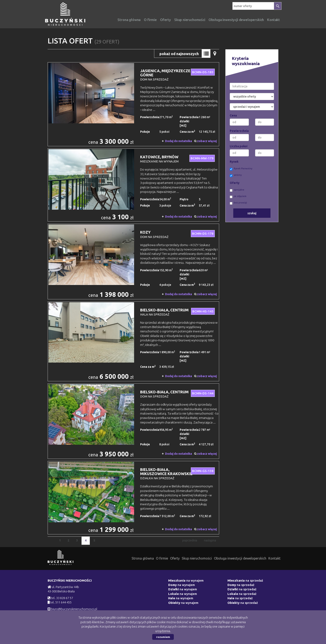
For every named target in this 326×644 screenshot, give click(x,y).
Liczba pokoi (239, 146)
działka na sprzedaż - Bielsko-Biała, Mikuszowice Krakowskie (133, 498)
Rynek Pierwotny (241, 169)
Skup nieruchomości (190, 20)
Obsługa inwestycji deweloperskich (240, 558)
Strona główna (129, 20)
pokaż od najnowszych (179, 54)
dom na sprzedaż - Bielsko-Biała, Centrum (133, 421)
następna (210, 540)
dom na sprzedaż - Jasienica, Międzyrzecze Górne (133, 104)
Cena (233, 115)
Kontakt (274, 558)
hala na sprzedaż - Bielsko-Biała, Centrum (133, 341)
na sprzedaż (245, 580)
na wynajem (186, 580)
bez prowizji (238, 203)
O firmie (150, 20)
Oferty (165, 20)
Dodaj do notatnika (178, 141)
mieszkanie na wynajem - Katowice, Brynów (133, 185)
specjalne (237, 190)
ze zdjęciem (238, 197)
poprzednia (190, 540)
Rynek (234, 162)
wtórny (236, 175)
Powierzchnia (239, 131)
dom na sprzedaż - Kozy (133, 261)
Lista (206, 53)
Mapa (215, 53)
